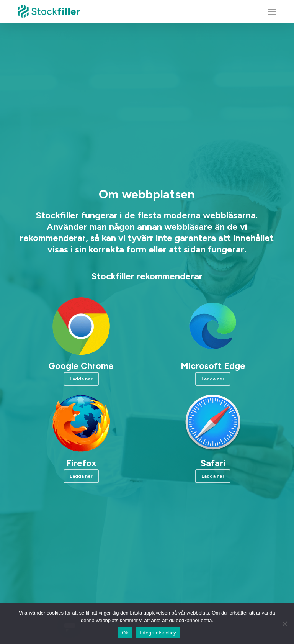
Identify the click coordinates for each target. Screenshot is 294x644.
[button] (272, 11)
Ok (125, 633)
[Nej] (284, 624)
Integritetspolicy (158, 633)
